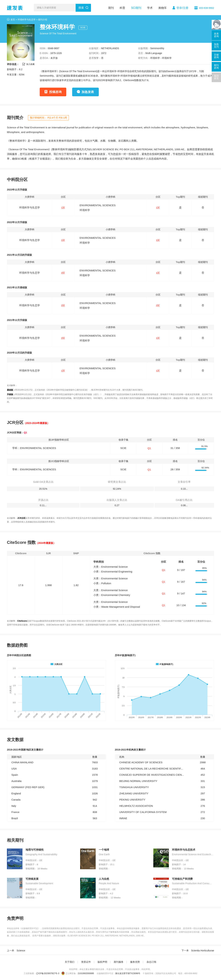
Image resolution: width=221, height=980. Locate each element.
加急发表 (88, 92)
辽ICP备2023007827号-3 (48, 973)
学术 (150, 8)
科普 (122, 8)
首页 (13, 20)
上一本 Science (16, 950)
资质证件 (86, 962)
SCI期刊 (136, 8)
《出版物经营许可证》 (30, 928)
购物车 (163, 8)
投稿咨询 (55, 92)
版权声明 (102, 962)
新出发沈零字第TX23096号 (128, 973)
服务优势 (135, 962)
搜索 (81, 8)
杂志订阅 (151, 962)
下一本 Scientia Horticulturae (198, 950)
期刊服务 (119, 962)
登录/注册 (182, 8)
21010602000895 (86, 973)
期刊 (111, 8)
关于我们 (70, 962)
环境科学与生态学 (27, 20)
